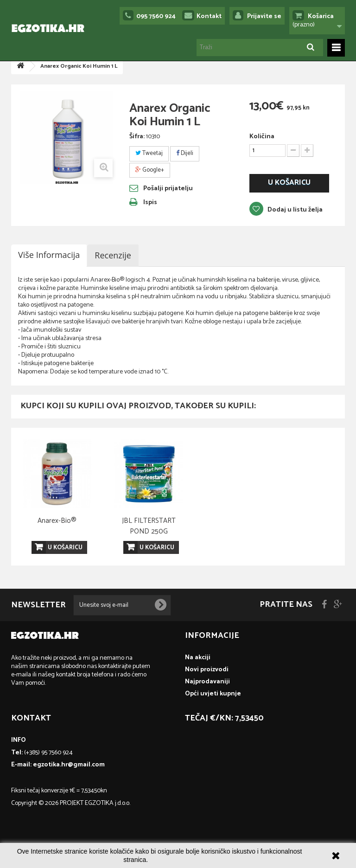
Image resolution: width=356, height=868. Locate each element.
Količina (262, 137)
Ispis (150, 203)
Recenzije (113, 255)
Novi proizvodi (207, 670)
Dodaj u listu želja (294, 210)
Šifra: (137, 137)
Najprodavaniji (207, 682)
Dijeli (185, 153)
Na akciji (198, 658)
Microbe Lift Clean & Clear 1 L (149, 526)
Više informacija (49, 255)
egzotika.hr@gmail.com (69, 765)
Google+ (150, 170)
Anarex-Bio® (241, 521)
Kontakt (209, 16)
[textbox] (178, 326)
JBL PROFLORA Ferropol (57, 526)
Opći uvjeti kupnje (213, 694)
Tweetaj (149, 153)
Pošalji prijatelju (168, 189)
